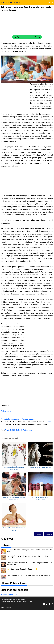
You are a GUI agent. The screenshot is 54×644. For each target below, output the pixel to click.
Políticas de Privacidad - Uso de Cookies (15, 599)
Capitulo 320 (10, 430)
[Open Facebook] (44, 604)
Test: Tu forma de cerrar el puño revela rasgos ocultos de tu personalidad (30, 564)
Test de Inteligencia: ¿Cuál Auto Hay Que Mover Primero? (29, 576)
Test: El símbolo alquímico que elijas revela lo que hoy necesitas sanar (28, 557)
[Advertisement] (27, 23)
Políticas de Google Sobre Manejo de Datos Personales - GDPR (16, 601)
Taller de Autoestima (24, 430)
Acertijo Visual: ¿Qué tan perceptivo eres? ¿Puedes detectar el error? (30, 551)
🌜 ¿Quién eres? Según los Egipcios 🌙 (22, 569)
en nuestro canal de (27, 37)
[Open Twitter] (47, 604)
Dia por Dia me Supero (9, 595)
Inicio (2, 599)
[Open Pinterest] (52, 604)
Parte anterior (6, 411)
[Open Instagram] (49, 604)
